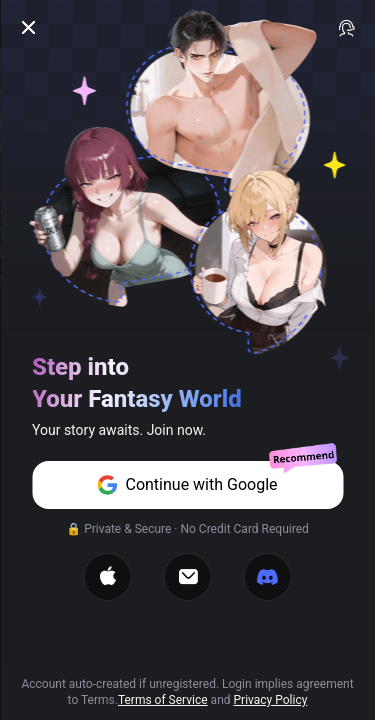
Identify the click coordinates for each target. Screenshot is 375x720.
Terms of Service (163, 700)
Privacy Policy (271, 700)
